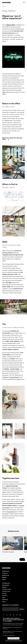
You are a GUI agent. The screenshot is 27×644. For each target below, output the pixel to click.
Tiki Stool (5, 377)
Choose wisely (6, 589)
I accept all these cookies (13, 638)
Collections (6, 571)
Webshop (5, 600)
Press (4, 602)
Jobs (4, 597)
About (4, 579)
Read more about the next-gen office (12, 139)
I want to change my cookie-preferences (14, 641)
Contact (5, 595)
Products (5, 573)
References (6, 575)
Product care (6, 591)
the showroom (11, 512)
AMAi (4, 92)
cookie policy (12, 635)
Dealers (4, 587)
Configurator (6, 583)
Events (4, 593)
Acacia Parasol (14, 377)
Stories (4, 577)
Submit (22, 609)
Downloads (6, 585)
